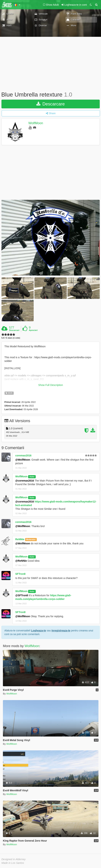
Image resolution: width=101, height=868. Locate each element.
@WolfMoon (23, 460)
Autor (32, 477)
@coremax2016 (25, 481)
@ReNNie (21, 561)
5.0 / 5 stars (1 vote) (11, 338)
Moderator (31, 539)
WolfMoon (36, 123)
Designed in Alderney (14, 859)
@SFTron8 (22, 595)
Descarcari (14, 330)
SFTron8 (20, 574)
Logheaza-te (39, 631)
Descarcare (50, 104)
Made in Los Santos (13, 863)
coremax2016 (23, 455)
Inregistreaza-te (61, 631)
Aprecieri (33, 330)
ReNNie (20, 539)
